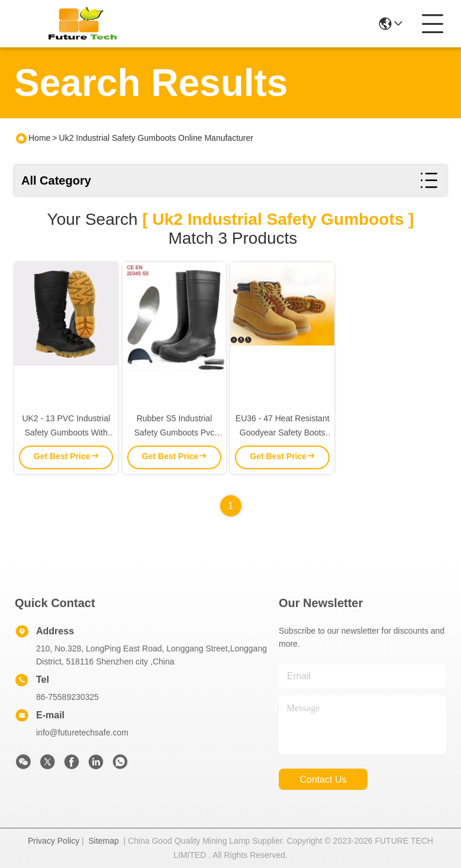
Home (39, 138)
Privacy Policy (54, 841)
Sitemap (103, 841)
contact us (323, 780)
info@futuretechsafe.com (82, 733)
